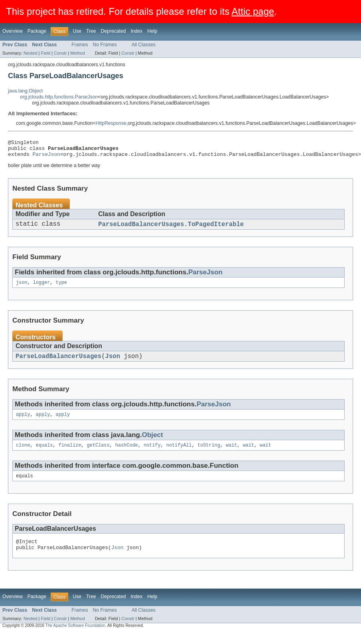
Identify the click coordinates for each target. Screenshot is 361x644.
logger (42, 288)
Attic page (253, 11)
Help (152, 31)
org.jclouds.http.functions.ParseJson (59, 97)
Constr (60, 53)
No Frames (105, 45)
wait (231, 453)
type (61, 288)
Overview (13, 31)
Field (45, 53)
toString (209, 453)
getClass (98, 453)
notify (152, 453)
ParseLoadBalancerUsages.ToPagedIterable (171, 228)
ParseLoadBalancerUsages (58, 362)
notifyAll (179, 453)
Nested (31, 53)
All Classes (144, 45)
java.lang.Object (25, 91)
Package (37, 31)
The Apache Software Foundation (75, 637)
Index (136, 31)
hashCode (127, 453)
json (22, 288)
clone (23, 453)
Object (153, 442)
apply (23, 422)
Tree (91, 31)
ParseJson (46, 158)
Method (77, 53)
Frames (80, 45)
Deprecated (113, 31)
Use (77, 31)
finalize (70, 453)
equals (44, 453)
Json (113, 362)
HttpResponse (111, 123)
